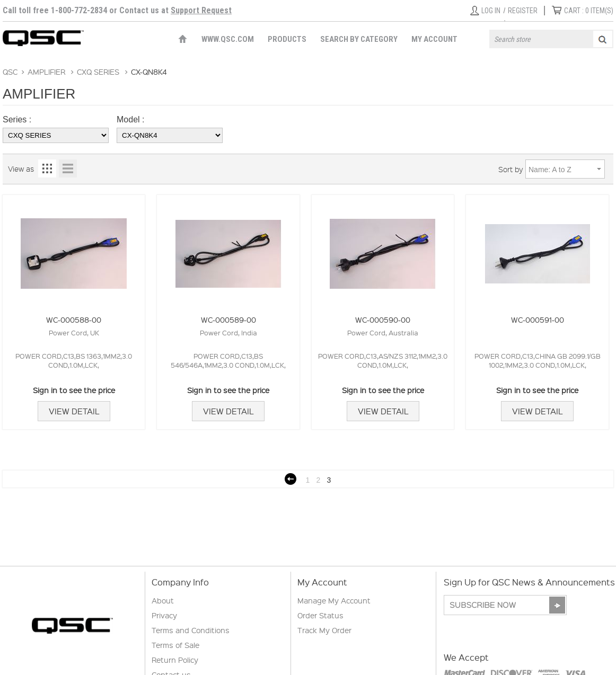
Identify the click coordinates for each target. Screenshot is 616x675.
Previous (291, 479)
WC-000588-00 (74, 319)
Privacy (164, 615)
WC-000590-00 (383, 319)
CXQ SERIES (98, 72)
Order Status (320, 615)
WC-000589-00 (228, 319)
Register (523, 11)
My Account (434, 39)
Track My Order (324, 630)
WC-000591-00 (538, 319)
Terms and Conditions (191, 630)
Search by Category (359, 39)
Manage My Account (334, 600)
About (163, 600)
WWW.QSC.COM (228, 39)
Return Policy (175, 660)
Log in (491, 11)
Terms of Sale (175, 645)
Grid (47, 168)
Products (287, 39)
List (68, 168)
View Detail (74, 411)
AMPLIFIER (46, 72)
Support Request (201, 10)
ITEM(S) (589, 11)
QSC (10, 72)
